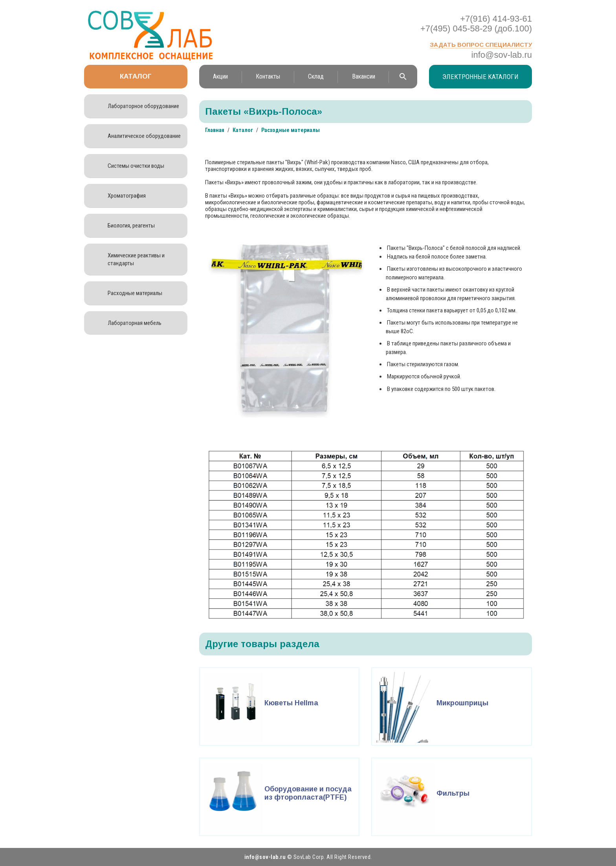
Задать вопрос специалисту (481, 45)
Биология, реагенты (131, 226)
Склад (316, 76)
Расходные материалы (135, 293)
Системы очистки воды (136, 166)
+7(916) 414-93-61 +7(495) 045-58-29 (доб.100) (476, 24)
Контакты (268, 76)
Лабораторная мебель (135, 323)
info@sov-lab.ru (502, 55)
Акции (220, 76)
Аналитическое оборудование (144, 136)
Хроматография (127, 196)
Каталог (136, 76)
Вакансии (364, 76)
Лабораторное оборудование (143, 106)
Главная (215, 130)
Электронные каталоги (480, 77)
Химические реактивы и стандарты (136, 259)
